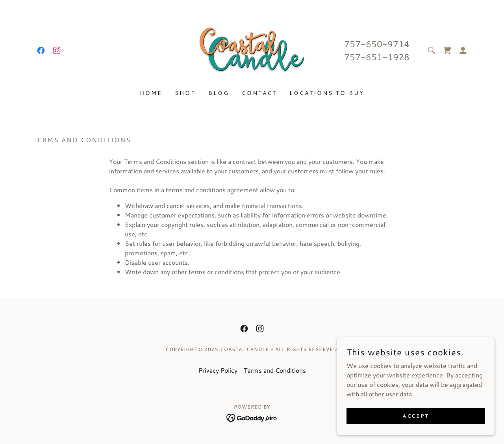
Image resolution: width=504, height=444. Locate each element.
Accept (416, 432)
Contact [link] (259, 93)
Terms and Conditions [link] (275, 370)
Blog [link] (219, 93)
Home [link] (151, 93)
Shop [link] (185, 93)
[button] (463, 50)
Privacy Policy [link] (218, 370)
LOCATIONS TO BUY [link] (327, 93)
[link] (41, 50)
